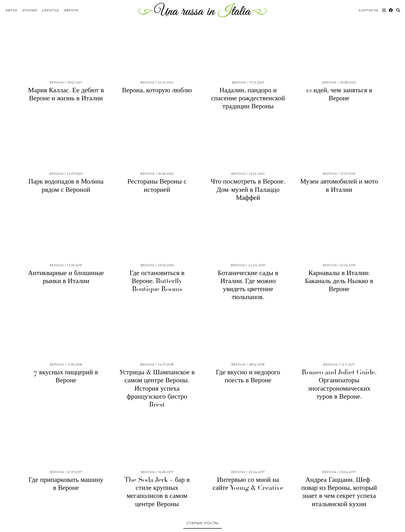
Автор (11, 9)
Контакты (368, 9)
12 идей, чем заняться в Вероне (339, 94)
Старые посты (203, 523)
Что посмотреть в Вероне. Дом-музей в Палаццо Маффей (248, 189)
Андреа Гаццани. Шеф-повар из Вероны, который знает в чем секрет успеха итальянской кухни (339, 492)
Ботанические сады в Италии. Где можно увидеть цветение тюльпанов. (248, 285)
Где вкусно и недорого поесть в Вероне (248, 376)
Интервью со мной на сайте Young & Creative (248, 484)
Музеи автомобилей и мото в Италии (339, 185)
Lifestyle (51, 9)
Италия (30, 9)
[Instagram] (384, 9)
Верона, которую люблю (157, 90)
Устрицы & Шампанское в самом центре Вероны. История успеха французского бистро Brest (157, 388)
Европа (71, 9)
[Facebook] (391, 9)
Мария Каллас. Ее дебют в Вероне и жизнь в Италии (66, 94)
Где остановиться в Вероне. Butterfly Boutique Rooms (157, 281)
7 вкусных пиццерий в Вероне (66, 376)
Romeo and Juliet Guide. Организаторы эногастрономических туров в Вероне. (339, 384)
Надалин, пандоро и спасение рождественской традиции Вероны (248, 98)
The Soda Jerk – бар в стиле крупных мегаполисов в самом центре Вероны (157, 492)
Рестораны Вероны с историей (157, 185)
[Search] (398, 9)
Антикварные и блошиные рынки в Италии (66, 277)
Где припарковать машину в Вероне (66, 484)
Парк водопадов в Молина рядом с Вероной (66, 185)
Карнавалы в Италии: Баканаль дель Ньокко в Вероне (339, 281)
